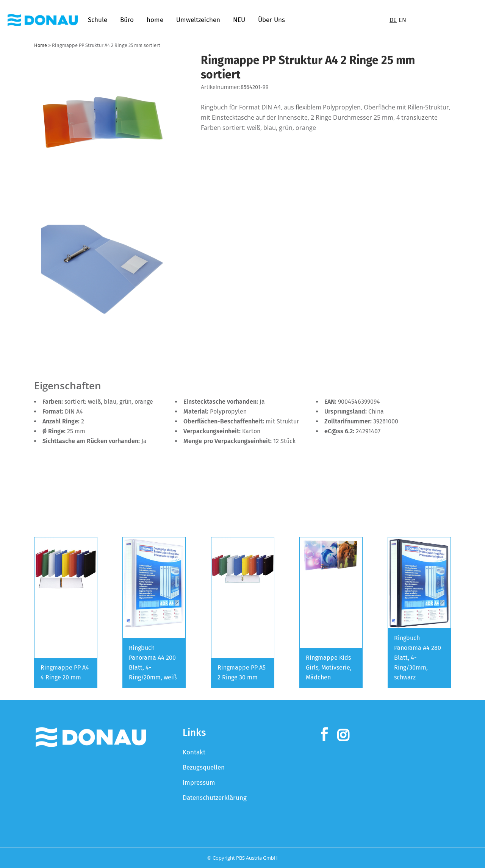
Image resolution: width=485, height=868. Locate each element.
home (155, 20)
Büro (127, 20)
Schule (98, 20)
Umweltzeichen (198, 20)
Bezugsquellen (204, 767)
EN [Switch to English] (402, 20)
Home (41, 45)
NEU (239, 20)
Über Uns (271, 20)
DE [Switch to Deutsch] (393, 20)
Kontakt (194, 752)
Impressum (199, 783)
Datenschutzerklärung (215, 798)
